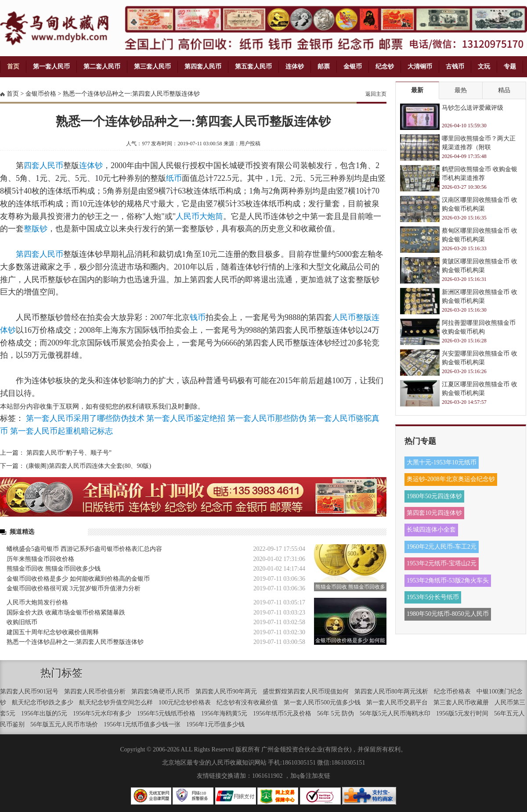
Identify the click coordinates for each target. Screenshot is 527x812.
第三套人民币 (152, 66)
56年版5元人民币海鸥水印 (395, 713)
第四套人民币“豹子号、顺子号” (69, 453)
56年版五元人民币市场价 (64, 724)
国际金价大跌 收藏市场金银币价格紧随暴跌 (66, 613)
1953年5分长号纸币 (433, 597)
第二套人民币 (102, 66)
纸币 (174, 178)
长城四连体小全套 (431, 530)
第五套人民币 (253, 66)
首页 (13, 66)
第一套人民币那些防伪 (267, 418)
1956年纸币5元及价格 (282, 713)
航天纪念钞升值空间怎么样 (116, 702)
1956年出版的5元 (44, 713)
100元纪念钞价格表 (185, 702)
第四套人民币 (203, 66)
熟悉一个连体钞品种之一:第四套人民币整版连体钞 (131, 94)
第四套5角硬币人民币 (161, 692)
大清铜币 (420, 66)
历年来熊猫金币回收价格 (40, 559)
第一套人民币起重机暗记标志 (61, 431)
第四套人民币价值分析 (95, 692)
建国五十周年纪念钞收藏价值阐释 (53, 632)
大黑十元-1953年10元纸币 (442, 462)
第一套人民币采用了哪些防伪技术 (85, 418)
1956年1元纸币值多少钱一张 (142, 724)
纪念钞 (385, 66)
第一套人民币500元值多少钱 (322, 702)
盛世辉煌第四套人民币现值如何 (306, 692)
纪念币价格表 (452, 692)
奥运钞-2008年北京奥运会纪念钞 (451, 479)
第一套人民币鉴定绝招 (186, 418)
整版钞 (36, 229)
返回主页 (376, 94)
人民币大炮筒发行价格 (37, 602)
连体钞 (295, 66)
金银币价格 (41, 94)
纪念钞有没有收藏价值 (247, 702)
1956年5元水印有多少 (102, 713)
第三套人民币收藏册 (461, 702)
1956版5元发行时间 (462, 713)
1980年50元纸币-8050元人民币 (448, 614)
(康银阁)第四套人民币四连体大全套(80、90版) (89, 466)
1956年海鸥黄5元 (224, 713)
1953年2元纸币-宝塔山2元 (442, 563)
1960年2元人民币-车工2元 (442, 547)
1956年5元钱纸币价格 (166, 713)
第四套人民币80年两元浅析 (391, 692)
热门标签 (61, 673)
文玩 (484, 66)
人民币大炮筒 (199, 216)
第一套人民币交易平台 (397, 702)
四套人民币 (43, 165)
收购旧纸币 (22, 622)
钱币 (198, 317)
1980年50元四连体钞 (434, 496)
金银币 (353, 66)
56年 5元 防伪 (336, 713)
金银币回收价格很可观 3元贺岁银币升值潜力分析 (74, 588)
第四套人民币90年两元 (226, 692)
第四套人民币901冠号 (29, 692)
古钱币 (455, 66)
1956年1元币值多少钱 (215, 724)
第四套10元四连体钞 (434, 513)
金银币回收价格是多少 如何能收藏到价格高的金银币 (78, 579)
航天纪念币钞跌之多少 (43, 702)
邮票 (324, 66)
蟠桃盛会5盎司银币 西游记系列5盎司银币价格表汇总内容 (84, 549)
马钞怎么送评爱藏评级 (473, 108)
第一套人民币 (51, 66)
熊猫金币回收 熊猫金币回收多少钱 (54, 569)
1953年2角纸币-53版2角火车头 (448, 580)
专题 (510, 66)
